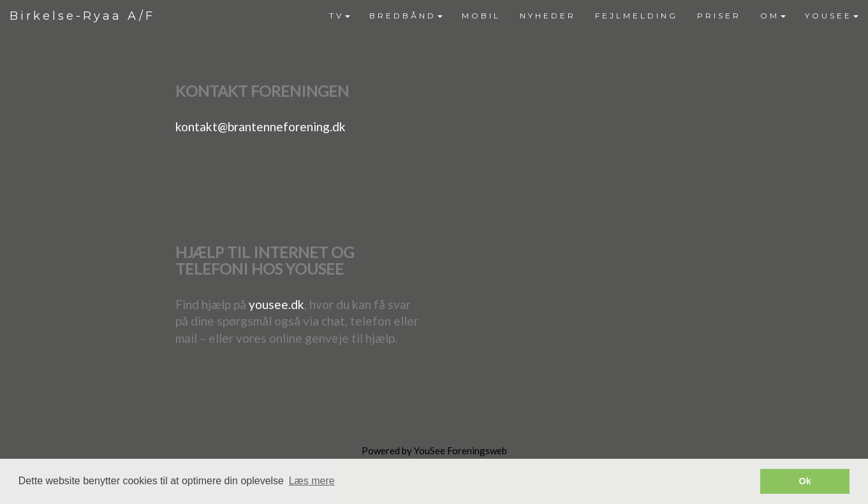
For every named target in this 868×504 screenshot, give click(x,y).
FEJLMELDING (636, 16)
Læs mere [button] (312, 481)
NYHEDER (548, 16)
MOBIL (481, 16)
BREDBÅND (406, 16)
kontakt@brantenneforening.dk (261, 126)
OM (773, 16)
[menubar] (594, 16)
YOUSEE (832, 16)
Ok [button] (805, 481)
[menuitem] (340, 16)
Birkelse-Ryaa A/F (82, 16)
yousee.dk (276, 304)
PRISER (719, 16)
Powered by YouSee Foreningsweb (434, 450)
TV (340, 16)
